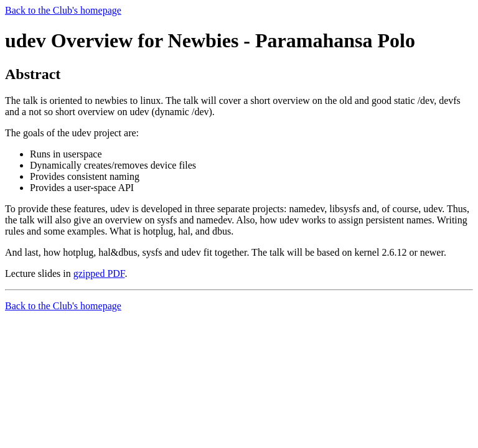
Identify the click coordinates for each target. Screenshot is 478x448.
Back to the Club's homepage (63, 10)
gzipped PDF (99, 273)
